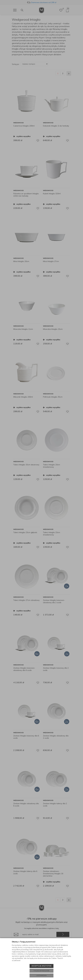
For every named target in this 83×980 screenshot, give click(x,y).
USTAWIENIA (41, 975)
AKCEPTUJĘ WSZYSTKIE (41, 966)
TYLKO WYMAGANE (42, 971)
